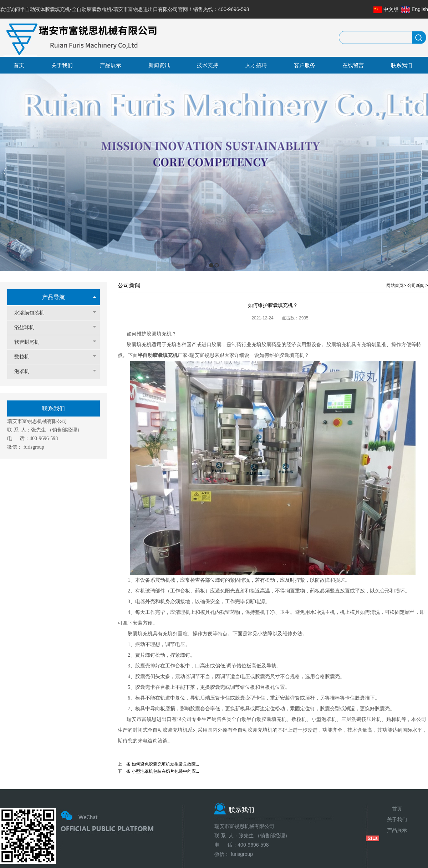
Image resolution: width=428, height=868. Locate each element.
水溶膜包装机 (33, 313)
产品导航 (53, 297)
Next (421, 172)
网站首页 (395, 286)
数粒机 (25, 357)
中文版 (391, 9)
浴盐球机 (28, 327)
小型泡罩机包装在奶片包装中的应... (165, 771)
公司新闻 (416, 286)
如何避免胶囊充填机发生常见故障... (165, 764)
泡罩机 (25, 371)
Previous (6, 172)
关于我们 (397, 819)
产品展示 (397, 830)
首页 (397, 809)
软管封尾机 (30, 342)
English (420, 9)
